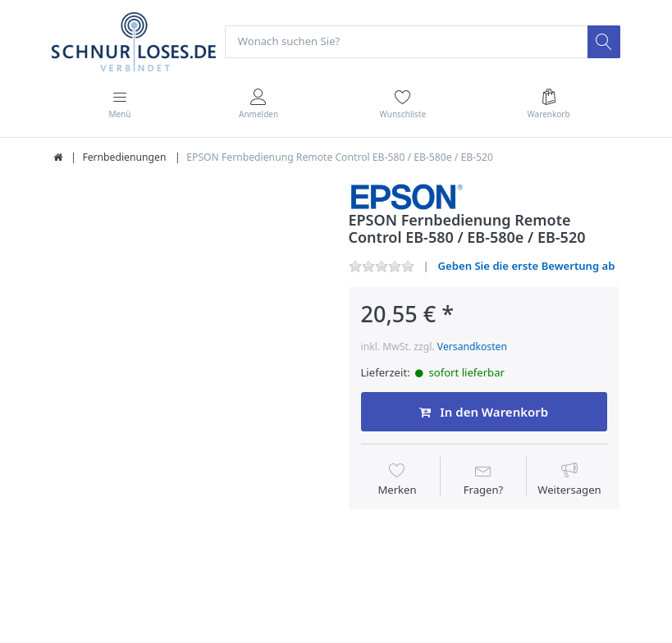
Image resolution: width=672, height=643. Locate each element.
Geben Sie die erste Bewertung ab (527, 266)
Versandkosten (472, 347)
